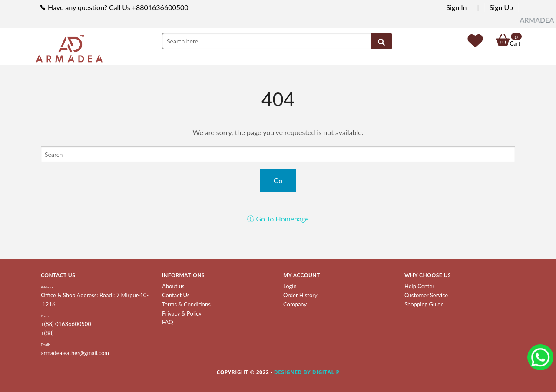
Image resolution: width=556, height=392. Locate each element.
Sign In (456, 7)
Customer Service (426, 295)
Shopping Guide (424, 304)
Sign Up (501, 7)
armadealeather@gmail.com (75, 353)
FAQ (168, 322)
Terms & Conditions (186, 304)
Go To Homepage (278, 219)
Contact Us (176, 295)
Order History (300, 295)
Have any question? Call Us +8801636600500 (118, 7)
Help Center (419, 286)
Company (295, 304)
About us (173, 286)
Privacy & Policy (182, 313)
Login (290, 286)
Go (278, 180)
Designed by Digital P (307, 372)
